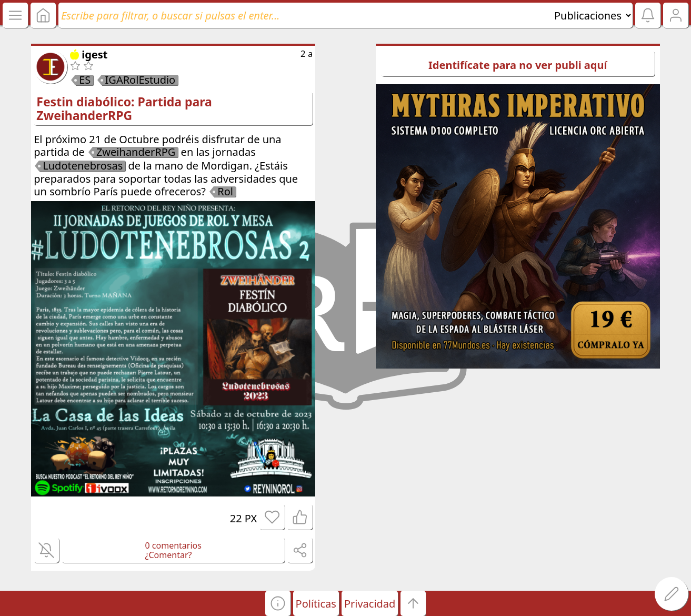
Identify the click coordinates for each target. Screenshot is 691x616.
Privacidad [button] (370, 604)
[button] (278, 603)
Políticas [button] (316, 604)
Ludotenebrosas (83, 166)
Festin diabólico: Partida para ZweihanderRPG (124, 108)
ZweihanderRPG (136, 152)
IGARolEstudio (141, 80)
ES (85, 80)
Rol (225, 192)
